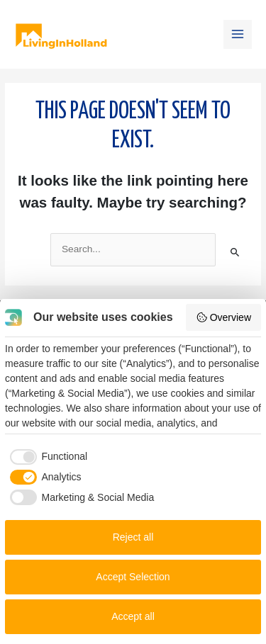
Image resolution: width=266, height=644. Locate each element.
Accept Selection (133, 577)
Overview (223, 317)
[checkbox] (46, 457)
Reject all (133, 537)
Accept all (133, 616)
